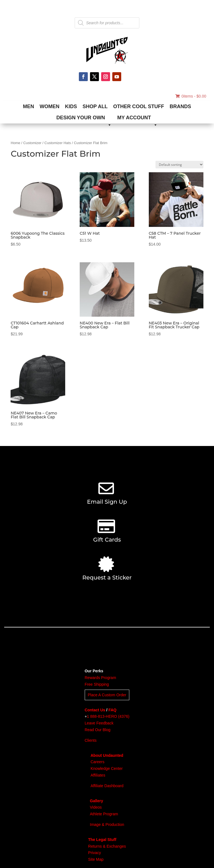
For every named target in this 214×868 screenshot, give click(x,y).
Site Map (96, 859)
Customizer (32, 143)
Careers (98, 762)
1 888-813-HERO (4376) (108, 716)
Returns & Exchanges (107, 846)
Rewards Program (100, 678)
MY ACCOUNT (138, 119)
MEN (28, 106)
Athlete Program (104, 814)
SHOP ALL (95, 106)
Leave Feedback (99, 723)
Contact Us (95, 710)
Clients (91, 740)
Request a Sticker (107, 578)
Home (15, 143)
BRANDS (180, 106)
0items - (191, 96)
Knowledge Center (107, 768)
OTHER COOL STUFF (139, 106)
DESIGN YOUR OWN (84, 119)
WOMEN (49, 106)
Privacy (94, 853)
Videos (96, 807)
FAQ (112, 710)
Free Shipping (97, 684)
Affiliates (98, 775)
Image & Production (107, 825)
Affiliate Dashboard (107, 786)
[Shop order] (179, 165)
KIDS (71, 106)
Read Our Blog (98, 730)
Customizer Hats (58, 143)
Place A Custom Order (107, 695)
